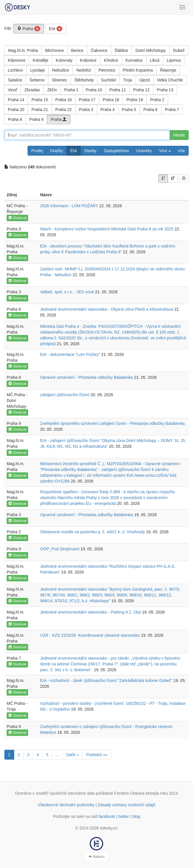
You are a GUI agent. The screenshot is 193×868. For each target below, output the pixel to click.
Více (165, 151)
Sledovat (17, 218)
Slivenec (60, 80)
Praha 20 (16, 110)
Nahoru (97, 857)
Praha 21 (40, 110)
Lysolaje (38, 70)
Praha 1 (71, 90)
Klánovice (17, 60)
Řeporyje (168, 70)
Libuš (155, 60)
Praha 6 (151, 110)
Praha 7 (172, 110)
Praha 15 (40, 100)
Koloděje (41, 60)
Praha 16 (64, 100)
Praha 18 (111, 100)
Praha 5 (129, 110)
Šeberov (37, 80)
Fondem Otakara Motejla (136, 793)
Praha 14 (16, 100)
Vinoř (12, 90)
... (57, 755)
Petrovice (107, 70)
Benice (77, 50)
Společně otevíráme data (72, 793)
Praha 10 (94, 90)
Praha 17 (87, 100)
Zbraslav (32, 90)
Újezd (145, 80)
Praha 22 (64, 110)
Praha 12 (141, 90)
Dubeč (179, 50)
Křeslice (111, 60)
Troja (127, 80)
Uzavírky (144, 151)
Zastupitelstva (116, 151)
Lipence (174, 60)
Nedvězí (84, 70)
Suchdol (109, 80)
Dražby (57, 151)
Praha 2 (157, 100)
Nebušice (61, 70)
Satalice (15, 80)
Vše (181, 151)
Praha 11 (118, 90)
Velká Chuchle (170, 80)
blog (136, 816)
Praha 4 (108, 110)
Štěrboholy (84, 80)
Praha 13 (165, 90)
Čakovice (99, 50)
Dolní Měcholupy (150, 50)
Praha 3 (86, 110)
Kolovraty (64, 60)
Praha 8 (15, 119)
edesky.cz (109, 828)
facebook (107, 816)
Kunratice (134, 60)
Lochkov (15, 70)
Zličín (52, 90)
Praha (29, 29)
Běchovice (55, 50)
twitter (124, 816)
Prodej (37, 151)
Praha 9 (36, 119)
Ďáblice (122, 50)
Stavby (90, 151)
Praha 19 (135, 100)
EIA (56, 29)
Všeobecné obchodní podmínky (66, 805)
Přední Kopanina (138, 70)
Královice (88, 60)
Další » (73, 755)
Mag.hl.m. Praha (23, 50)
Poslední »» (97, 755)
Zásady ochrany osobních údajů (127, 805)
